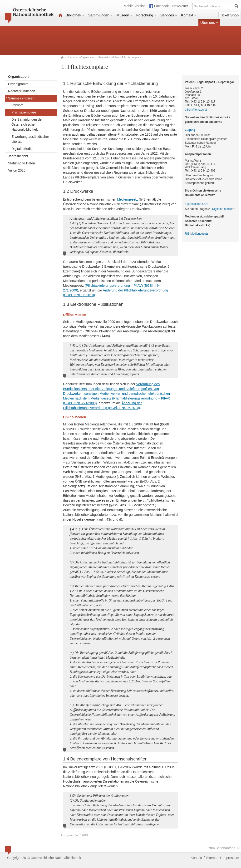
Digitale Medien (23, 149)
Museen (124, 15)
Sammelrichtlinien (109, 57)
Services (169, 15)
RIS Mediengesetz (197, 234)
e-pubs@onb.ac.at (197, 204)
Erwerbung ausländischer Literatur (30, 139)
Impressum (231, 858)
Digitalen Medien (223, 209)
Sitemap (212, 858)
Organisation (88, 57)
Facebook (161, 6)
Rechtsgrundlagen (22, 91)
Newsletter (180, 6)
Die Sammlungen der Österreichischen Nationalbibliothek (27, 124)
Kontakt (189, 15)
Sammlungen (100, 15)
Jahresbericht (18, 156)
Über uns (209, 22)
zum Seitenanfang (224, 848)
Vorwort (17, 105)
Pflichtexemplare (24, 112)
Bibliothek (75, 15)
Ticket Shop (229, 15)
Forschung (146, 15)
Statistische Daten (22, 163)
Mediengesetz (127, 199)
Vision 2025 (17, 170)
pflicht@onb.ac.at (196, 110)
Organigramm (18, 84)
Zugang (190, 130)
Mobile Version (135, 6)
